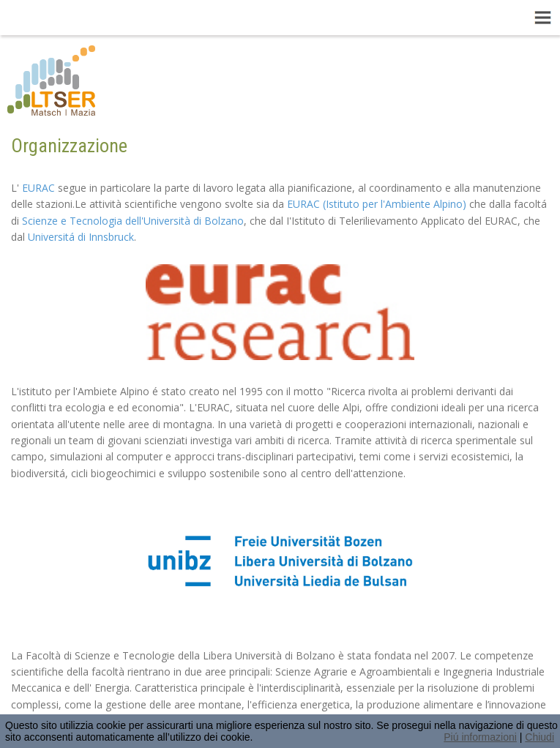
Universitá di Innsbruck (81, 237)
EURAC (38, 188)
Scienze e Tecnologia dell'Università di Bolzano (133, 221)
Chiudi (540, 737)
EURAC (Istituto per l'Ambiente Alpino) (377, 204)
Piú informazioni (480, 737)
